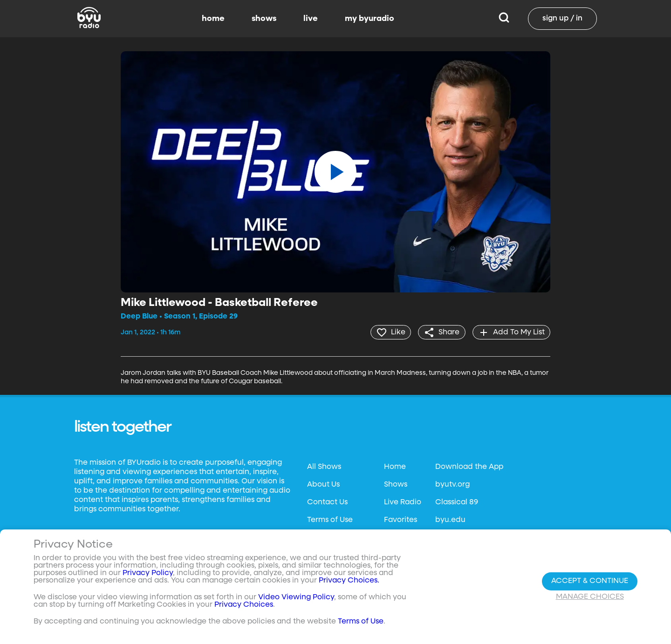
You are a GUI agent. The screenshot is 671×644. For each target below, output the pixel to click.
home (213, 19)
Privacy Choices (244, 605)
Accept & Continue (590, 581)
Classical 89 (457, 502)
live (311, 19)
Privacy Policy (148, 573)
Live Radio (403, 502)
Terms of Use (330, 520)
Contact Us (327, 502)
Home (395, 467)
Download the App (469, 467)
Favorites (401, 520)
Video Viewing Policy (296, 597)
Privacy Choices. (349, 581)
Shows (396, 484)
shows (264, 19)
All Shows (324, 467)
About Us (323, 484)
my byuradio (370, 19)
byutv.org (452, 484)
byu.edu (450, 520)
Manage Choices (590, 597)
